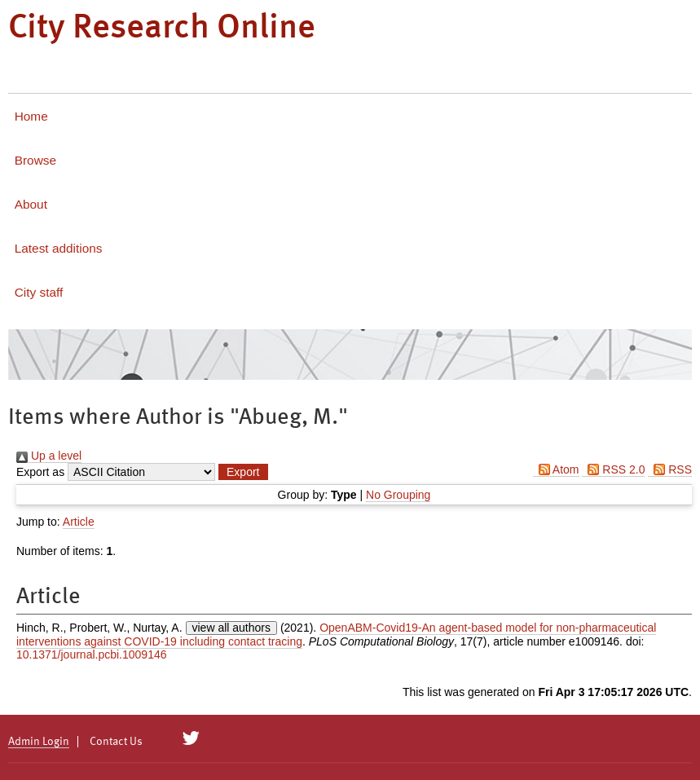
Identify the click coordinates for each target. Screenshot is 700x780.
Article (79, 522)
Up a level (49, 456)
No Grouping (398, 495)
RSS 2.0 (613, 469)
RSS (670, 469)
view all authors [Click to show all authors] (232, 628)
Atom (556, 469)
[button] (243, 472)
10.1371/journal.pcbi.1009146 (92, 654)
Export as (40, 472)
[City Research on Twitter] (191, 738)
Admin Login (39, 742)
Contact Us (116, 742)
